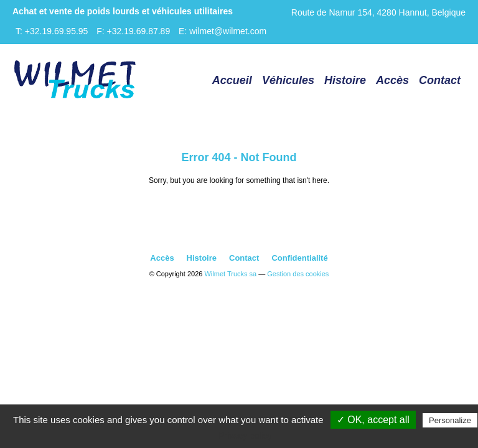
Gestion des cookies (298, 274)
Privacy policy (245, 436)
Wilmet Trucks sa (230, 274)
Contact (440, 80)
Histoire (345, 80)
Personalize (450, 420)
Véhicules (288, 80)
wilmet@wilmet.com (228, 31)
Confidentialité (299, 258)
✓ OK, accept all (373, 420)
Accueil (232, 80)
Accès (392, 80)
